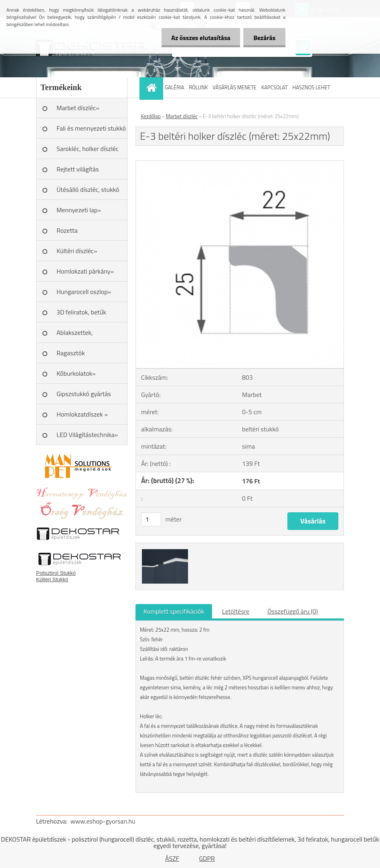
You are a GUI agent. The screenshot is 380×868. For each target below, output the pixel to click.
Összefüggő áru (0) (293, 611)
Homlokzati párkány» (85, 271)
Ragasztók (71, 353)
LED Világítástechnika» (87, 435)
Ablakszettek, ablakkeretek (75, 335)
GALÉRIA (174, 87)
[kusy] (151, 519)
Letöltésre (236, 611)
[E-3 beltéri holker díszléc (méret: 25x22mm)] (240, 164)
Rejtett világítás (78, 169)
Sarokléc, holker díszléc (88, 149)
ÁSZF (172, 858)
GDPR (207, 858)
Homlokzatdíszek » (82, 414)
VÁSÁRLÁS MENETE (234, 87)
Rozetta (67, 230)
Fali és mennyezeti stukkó (91, 128)
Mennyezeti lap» (79, 210)
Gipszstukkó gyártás (84, 394)
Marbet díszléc (182, 116)
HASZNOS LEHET (311, 87)
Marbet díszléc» (78, 108)
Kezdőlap (151, 116)
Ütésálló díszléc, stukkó (88, 189)
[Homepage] (152, 88)
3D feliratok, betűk (81, 312)
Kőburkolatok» (76, 373)
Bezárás (264, 38)
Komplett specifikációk (174, 611)
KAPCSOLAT (275, 87)
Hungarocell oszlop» (84, 292)
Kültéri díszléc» (77, 251)
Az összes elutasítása (201, 38)
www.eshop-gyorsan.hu (103, 821)
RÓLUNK (198, 87)
